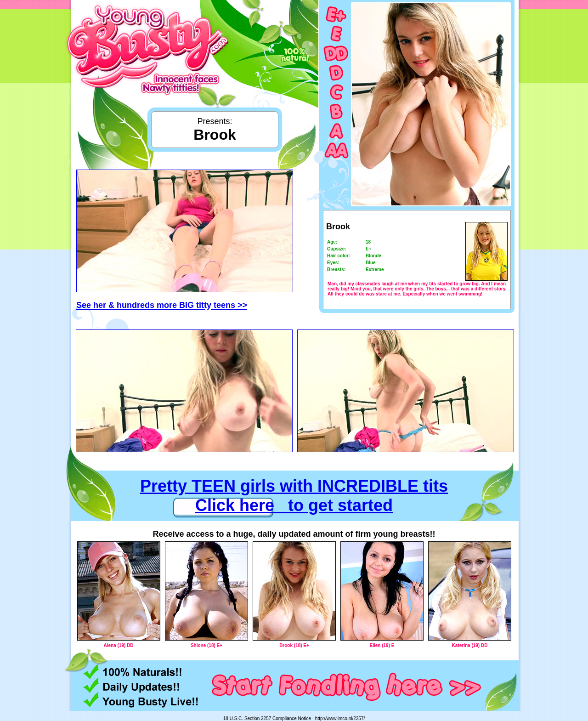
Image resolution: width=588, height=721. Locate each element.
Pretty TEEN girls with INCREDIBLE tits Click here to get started (294, 496)
